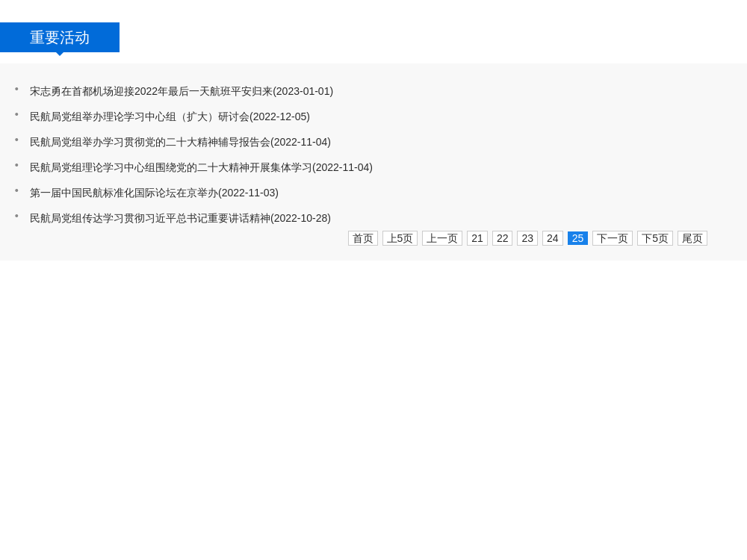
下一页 (613, 238)
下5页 (655, 238)
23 (527, 238)
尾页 (692, 238)
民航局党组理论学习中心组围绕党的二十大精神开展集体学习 (171, 167)
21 (477, 238)
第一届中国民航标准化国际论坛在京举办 (124, 193)
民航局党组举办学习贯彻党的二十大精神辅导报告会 (150, 142)
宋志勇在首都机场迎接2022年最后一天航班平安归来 (151, 91)
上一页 (442, 238)
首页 (363, 238)
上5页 (400, 238)
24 (553, 238)
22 (503, 238)
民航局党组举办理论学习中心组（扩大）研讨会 (140, 116)
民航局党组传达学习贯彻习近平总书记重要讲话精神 (150, 218)
